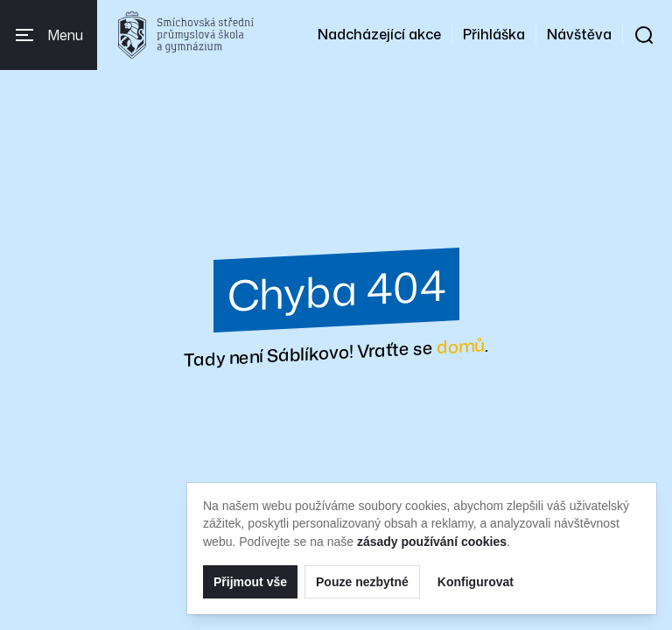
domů (461, 345)
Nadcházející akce (379, 34)
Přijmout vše (250, 582)
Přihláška (494, 34)
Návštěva (579, 34)
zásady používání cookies (432, 542)
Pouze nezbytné (362, 582)
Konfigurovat (476, 582)
